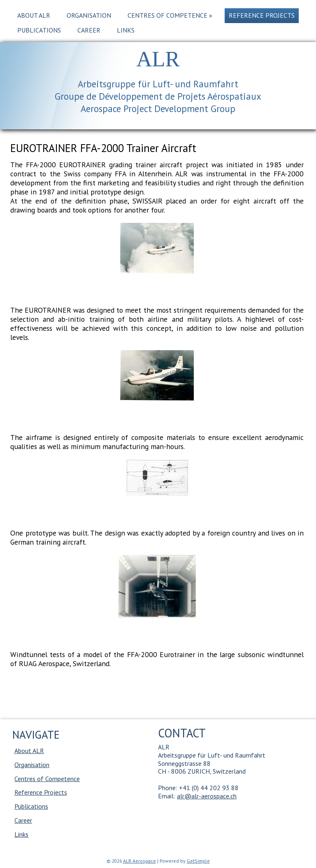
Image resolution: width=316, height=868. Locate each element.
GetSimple (198, 861)
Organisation (89, 15)
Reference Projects (262, 15)
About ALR (34, 15)
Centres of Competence (170, 15)
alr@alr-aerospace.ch (207, 796)
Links (126, 30)
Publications (39, 30)
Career (89, 30)
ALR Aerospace (139, 861)
